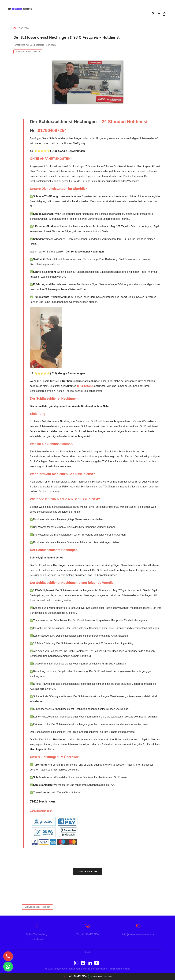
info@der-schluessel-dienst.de (138, 935)
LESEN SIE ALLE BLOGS (87, 872)
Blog (88, 953)
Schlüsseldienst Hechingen (28, 51)
